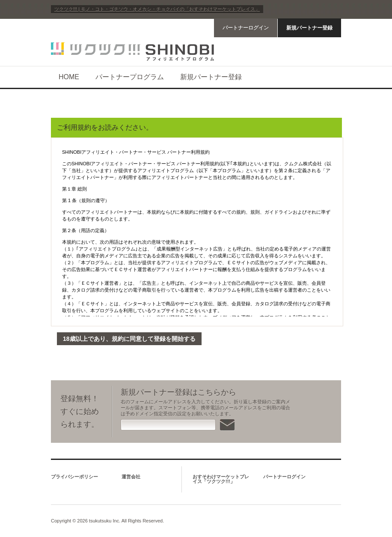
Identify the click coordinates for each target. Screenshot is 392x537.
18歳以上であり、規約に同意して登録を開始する (129, 339)
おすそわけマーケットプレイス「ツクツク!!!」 (221, 479)
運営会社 (131, 477)
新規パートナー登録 (309, 28)
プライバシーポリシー (74, 477)
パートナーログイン (246, 28)
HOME (69, 77)
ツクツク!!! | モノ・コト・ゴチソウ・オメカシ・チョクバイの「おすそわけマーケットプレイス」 (157, 9)
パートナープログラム (130, 77)
